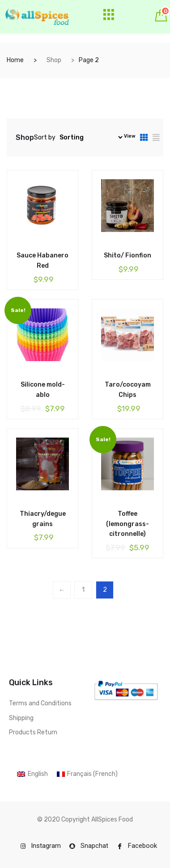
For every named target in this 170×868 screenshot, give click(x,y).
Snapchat (89, 846)
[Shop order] (90, 137)
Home (15, 60)
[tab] (144, 137)
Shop (54, 60)
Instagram (41, 846)
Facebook (137, 846)
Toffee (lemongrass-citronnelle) (127, 524)
